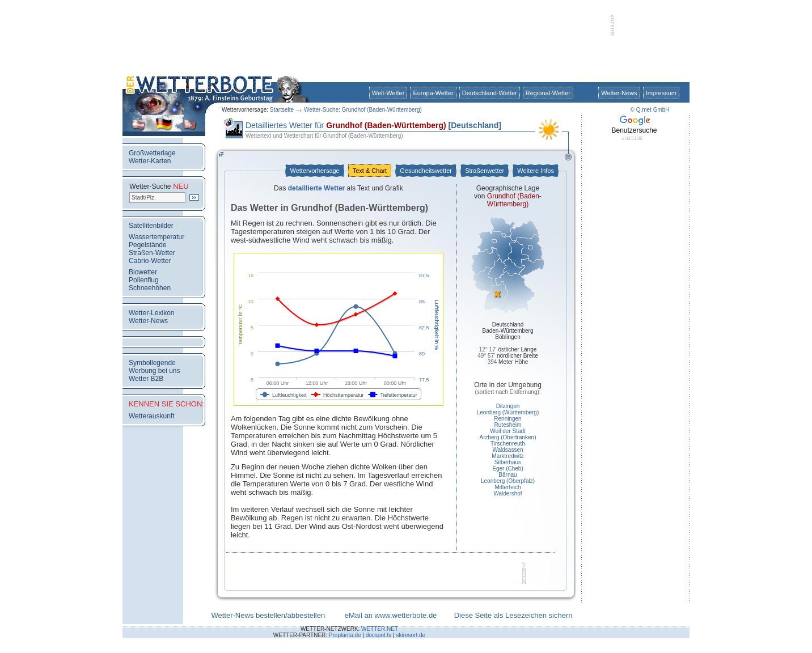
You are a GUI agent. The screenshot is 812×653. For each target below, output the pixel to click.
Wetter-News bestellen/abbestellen (268, 615)
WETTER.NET (380, 629)
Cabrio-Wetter (150, 261)
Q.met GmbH (653, 110)
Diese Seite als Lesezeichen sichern (513, 615)
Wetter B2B (146, 379)
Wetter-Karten (150, 161)
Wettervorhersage (314, 171)
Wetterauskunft (151, 416)
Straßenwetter (485, 171)
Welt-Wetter (388, 93)
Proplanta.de (345, 635)
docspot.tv (379, 635)
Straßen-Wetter (152, 253)
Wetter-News (619, 93)
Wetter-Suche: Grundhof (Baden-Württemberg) (363, 110)
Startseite (282, 110)
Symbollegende (152, 363)
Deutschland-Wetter (490, 93)
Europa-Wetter (433, 93)
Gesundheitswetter (426, 171)
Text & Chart (370, 171)
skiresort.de (411, 635)
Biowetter (143, 272)
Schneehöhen (150, 288)
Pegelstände (148, 245)
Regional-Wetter (548, 93)
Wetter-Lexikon (151, 313)
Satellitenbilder (151, 226)
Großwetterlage (152, 153)
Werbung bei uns (155, 371)
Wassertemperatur (157, 237)
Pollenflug (144, 280)
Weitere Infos (536, 171)
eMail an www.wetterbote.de (391, 615)
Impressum (661, 93)
